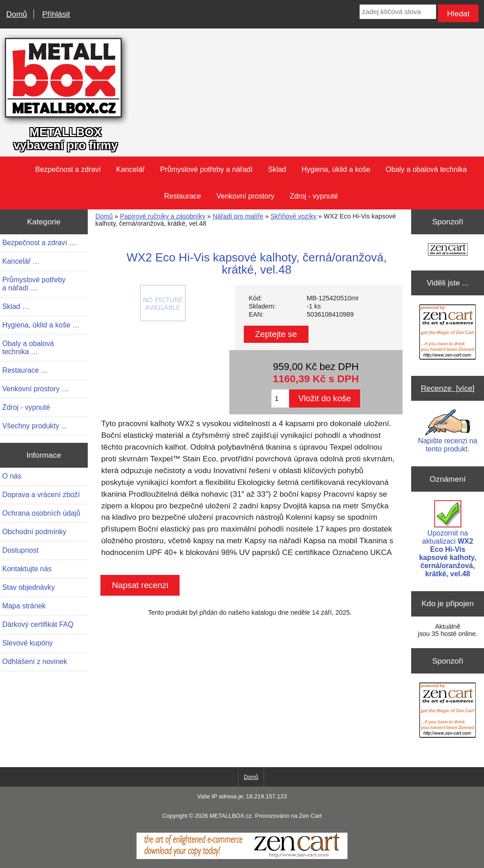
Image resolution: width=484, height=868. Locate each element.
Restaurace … (25, 370)
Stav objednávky (28, 587)
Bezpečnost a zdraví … (39, 243)
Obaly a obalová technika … (28, 348)
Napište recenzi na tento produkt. (448, 431)
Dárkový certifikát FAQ (38, 624)
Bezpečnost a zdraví (68, 169)
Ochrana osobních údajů (41, 513)
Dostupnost (20, 550)
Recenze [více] (448, 388)
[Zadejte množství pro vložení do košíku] (280, 398)
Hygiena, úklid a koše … (41, 325)
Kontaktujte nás (27, 569)
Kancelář (130, 169)
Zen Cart (310, 816)
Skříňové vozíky (294, 216)
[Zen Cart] (242, 857)
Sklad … (16, 306)
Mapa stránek (24, 606)
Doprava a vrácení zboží (41, 495)
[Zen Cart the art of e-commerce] (448, 250)
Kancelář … (21, 261)
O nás (12, 476)
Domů (17, 14)
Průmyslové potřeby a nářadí (206, 169)
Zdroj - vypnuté (314, 196)
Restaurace (183, 196)
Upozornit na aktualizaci (447, 539)
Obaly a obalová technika (427, 169)
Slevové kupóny (28, 643)
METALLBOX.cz (230, 816)
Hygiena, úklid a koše (336, 169)
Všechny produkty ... (35, 426)
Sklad (277, 169)
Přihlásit (56, 14)
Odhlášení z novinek (35, 662)
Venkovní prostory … (36, 389)
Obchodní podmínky (34, 532)
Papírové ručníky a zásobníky (163, 216)
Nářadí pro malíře (238, 216)
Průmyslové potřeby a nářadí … (34, 284)
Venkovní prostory (246, 196)
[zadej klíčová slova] (398, 12)
